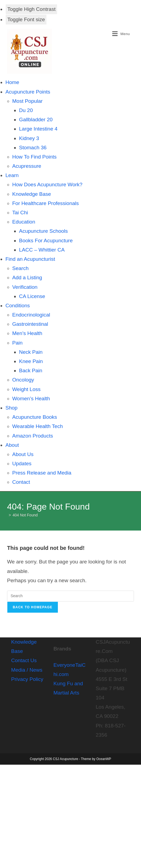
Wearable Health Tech (37, 426)
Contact (21, 482)
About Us (23, 454)
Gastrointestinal (30, 324)
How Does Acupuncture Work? (47, 185)
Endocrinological (31, 315)
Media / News (27, 670)
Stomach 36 (33, 148)
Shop (11, 408)
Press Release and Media (42, 473)
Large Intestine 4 (38, 129)
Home (12, 82)
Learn (12, 175)
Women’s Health (31, 399)
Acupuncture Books (35, 417)
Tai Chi (20, 213)
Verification (25, 287)
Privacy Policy (27, 679)
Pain (17, 343)
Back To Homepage (33, 607)
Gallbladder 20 (36, 120)
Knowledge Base (32, 194)
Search (20, 268)
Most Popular (27, 101)
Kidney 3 (29, 138)
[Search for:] (132, 34)
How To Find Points (34, 157)
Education (24, 222)
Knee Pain (31, 361)
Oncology (23, 380)
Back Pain (31, 371)
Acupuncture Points (28, 92)
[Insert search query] (70, 596)
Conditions (18, 306)
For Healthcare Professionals (46, 203)
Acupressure (27, 166)
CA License (32, 296)
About (12, 445)
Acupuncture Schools (43, 231)
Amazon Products (33, 436)
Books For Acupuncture (46, 241)
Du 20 (26, 110)
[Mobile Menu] (119, 34)
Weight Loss (26, 389)
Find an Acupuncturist (30, 259)
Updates (22, 464)
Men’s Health (27, 333)
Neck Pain (31, 352)
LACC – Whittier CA (42, 250)
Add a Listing (27, 278)
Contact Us (24, 660)
